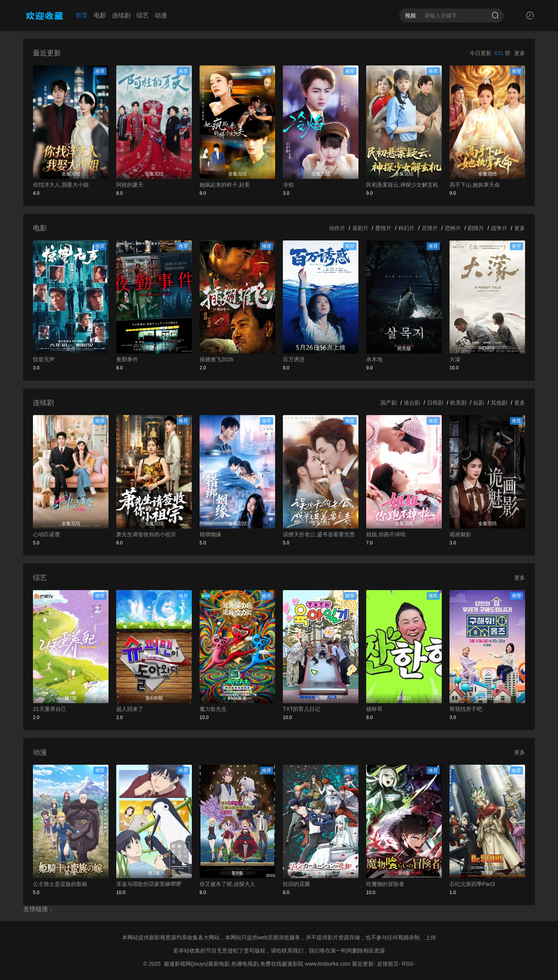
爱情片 (383, 228)
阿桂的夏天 (130, 185)
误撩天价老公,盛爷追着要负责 (319, 534)
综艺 (143, 15)
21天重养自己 (50, 709)
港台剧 (412, 403)
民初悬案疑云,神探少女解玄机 (402, 185)
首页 (82, 15)
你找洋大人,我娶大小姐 (61, 185)
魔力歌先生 (213, 709)
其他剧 (499, 403)
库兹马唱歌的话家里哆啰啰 (149, 884)
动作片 (337, 228)
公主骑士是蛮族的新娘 (60, 884)
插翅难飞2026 (216, 359)
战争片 (499, 228)
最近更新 (363, 964)
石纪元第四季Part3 (472, 884)
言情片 (430, 228)
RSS (407, 964)
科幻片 (406, 228)
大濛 (455, 359)
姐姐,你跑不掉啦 (386, 534)
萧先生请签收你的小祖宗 (146, 534)
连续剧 (121, 15)
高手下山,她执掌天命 (475, 185)
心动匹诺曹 (46, 534)
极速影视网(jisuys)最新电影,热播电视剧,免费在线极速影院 (234, 964)
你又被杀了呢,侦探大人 (227, 884)
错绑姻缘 (210, 534)
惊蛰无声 (44, 359)
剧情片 (476, 228)
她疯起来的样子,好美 (225, 185)
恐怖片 (453, 228)
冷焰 (288, 185)
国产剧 (389, 403)
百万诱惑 (294, 359)
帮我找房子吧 (466, 709)
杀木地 (374, 359)
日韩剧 (435, 403)
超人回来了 (130, 709)
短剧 (479, 403)
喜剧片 (360, 228)
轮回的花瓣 (296, 884)
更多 (520, 53)
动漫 (161, 15)
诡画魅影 (460, 534)
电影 (100, 15)
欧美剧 (458, 403)
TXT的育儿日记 (301, 709)
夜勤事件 (127, 359)
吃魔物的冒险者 (385, 884)
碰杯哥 (374, 709)
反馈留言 (388, 964)
